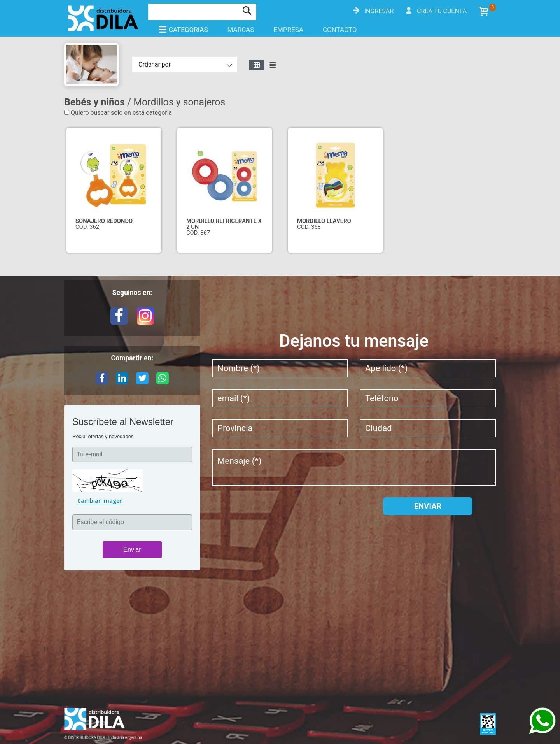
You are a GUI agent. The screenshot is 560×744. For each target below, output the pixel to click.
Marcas (241, 30)
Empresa (288, 30)
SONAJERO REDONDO (104, 221)
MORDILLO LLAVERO (324, 221)
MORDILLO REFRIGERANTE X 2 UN (224, 224)
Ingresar (379, 11)
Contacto (340, 30)
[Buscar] (193, 11)
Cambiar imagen (100, 501)
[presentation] (271, 512)
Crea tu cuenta (442, 11)
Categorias (183, 30)
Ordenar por (155, 64)
